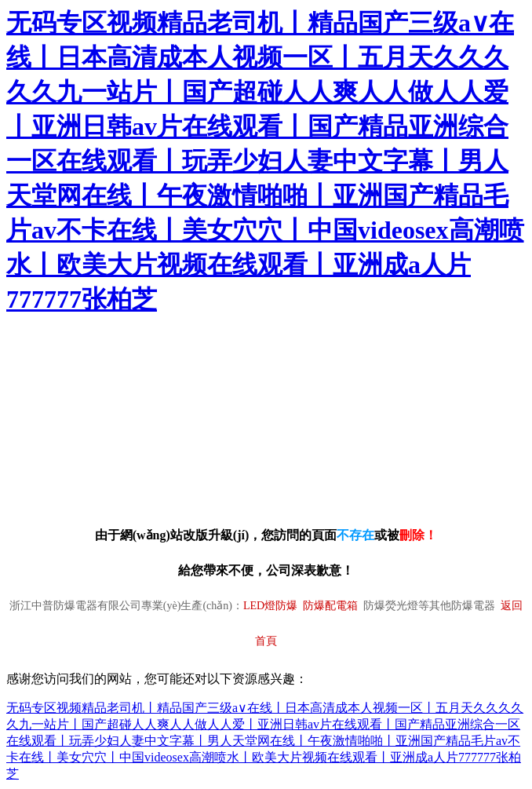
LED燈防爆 (270, 606)
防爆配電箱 (330, 606)
